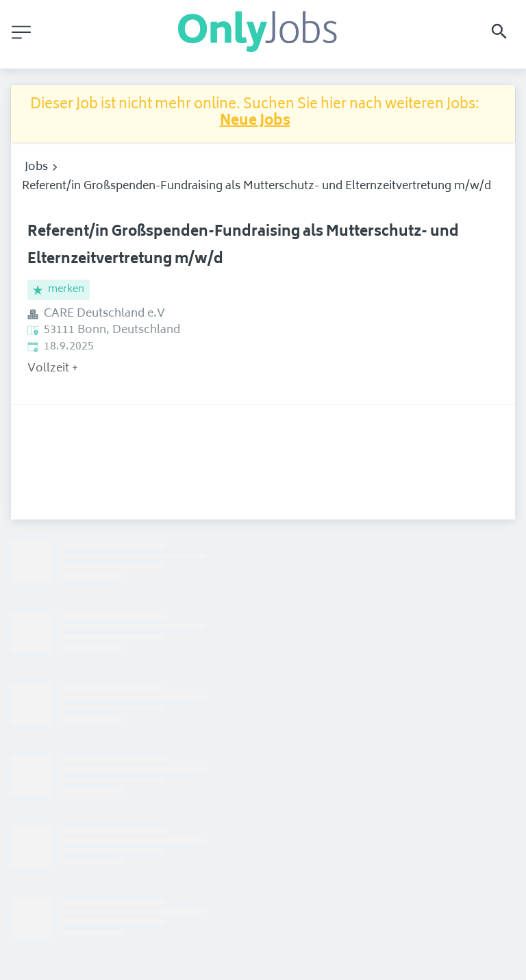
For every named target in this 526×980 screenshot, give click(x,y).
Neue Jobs (255, 122)
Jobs (36, 167)
